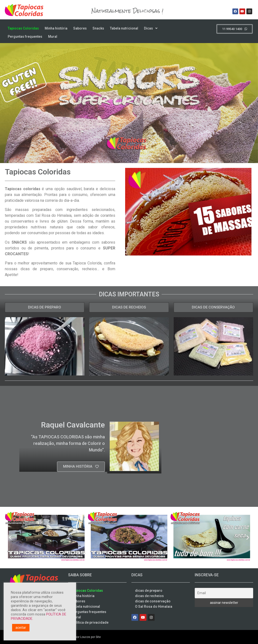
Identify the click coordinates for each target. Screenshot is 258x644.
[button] (10, 537)
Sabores (80, 28)
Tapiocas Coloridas (23, 28)
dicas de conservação (153, 601)
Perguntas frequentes (25, 37)
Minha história (56, 28)
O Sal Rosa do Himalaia (154, 607)
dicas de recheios (149, 596)
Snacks (98, 28)
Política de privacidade (90, 622)
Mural (53, 37)
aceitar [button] (21, 628)
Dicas (151, 28)
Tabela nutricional (124, 28)
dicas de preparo (149, 591)
